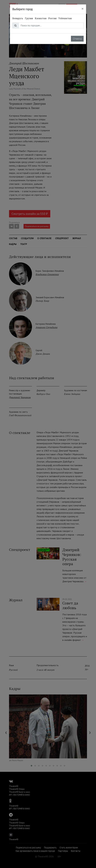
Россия (52, 18)
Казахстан (41, 18)
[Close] (83, 9)
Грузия (29, 18)
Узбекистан (65, 18)
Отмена (77, 39)
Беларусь (18, 18)
